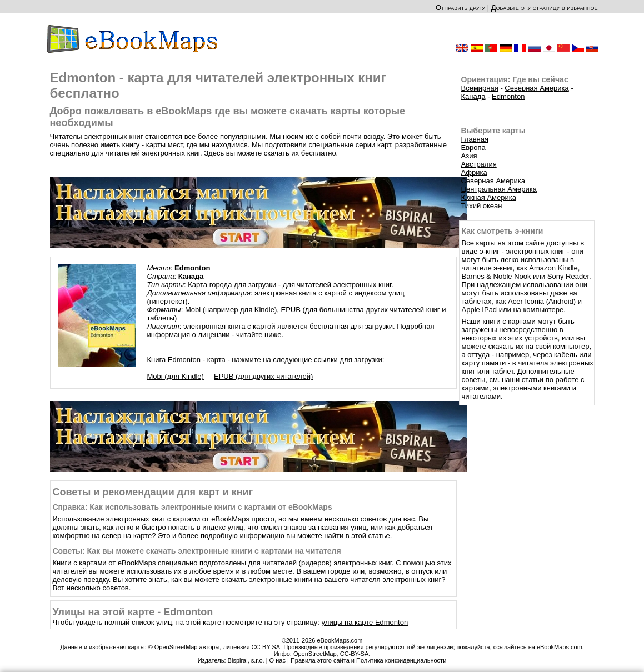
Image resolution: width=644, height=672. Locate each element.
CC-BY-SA (355, 654)
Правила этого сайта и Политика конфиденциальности (368, 660)
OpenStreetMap (315, 654)
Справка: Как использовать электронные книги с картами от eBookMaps (193, 507)
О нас (278, 660)
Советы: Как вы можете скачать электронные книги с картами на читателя (197, 551)
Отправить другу (460, 7)
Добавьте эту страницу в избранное (545, 7)
